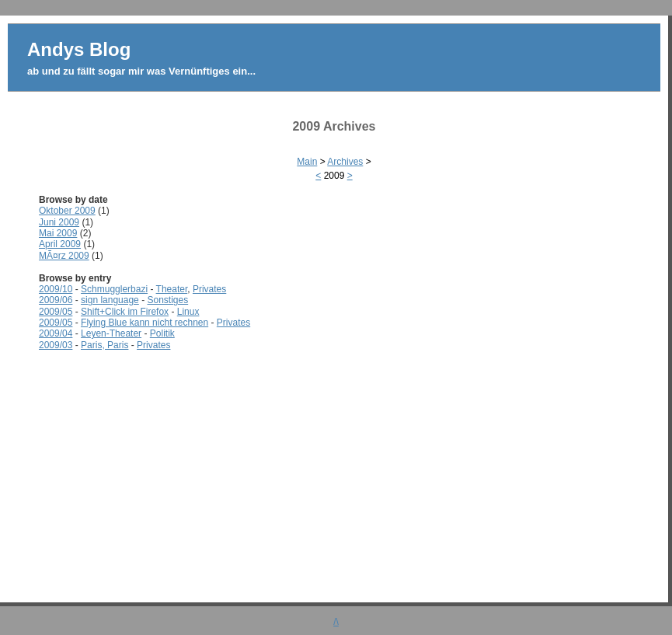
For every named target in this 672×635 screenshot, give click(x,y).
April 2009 (60, 244)
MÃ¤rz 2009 (64, 256)
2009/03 (56, 345)
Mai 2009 (58, 233)
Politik (162, 333)
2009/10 (56, 289)
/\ (336, 622)
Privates (209, 289)
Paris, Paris (104, 345)
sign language (110, 300)
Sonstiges (167, 300)
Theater (172, 289)
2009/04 (56, 333)
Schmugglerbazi (114, 289)
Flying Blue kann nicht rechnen (144, 323)
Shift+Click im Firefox (125, 312)
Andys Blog (79, 49)
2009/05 (56, 312)
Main (307, 162)
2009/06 (56, 300)
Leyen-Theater (111, 333)
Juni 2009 (59, 222)
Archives (345, 162)
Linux (188, 312)
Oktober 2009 (67, 211)
